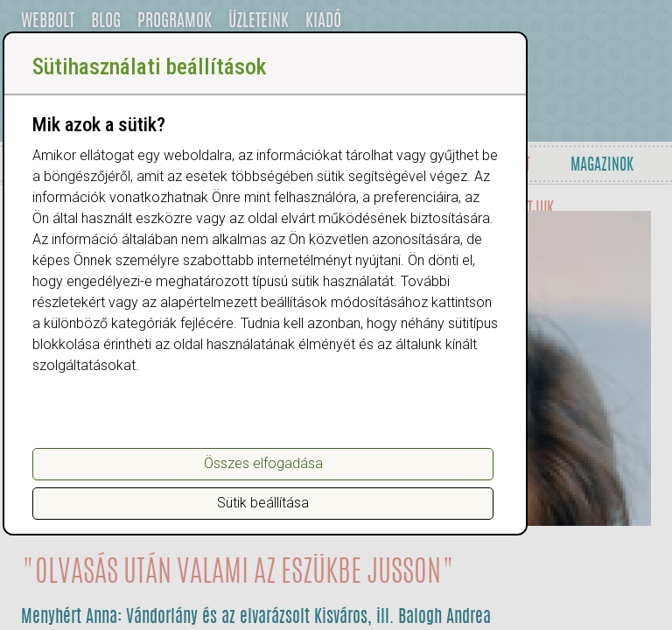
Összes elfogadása (263, 463)
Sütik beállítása (263, 503)
